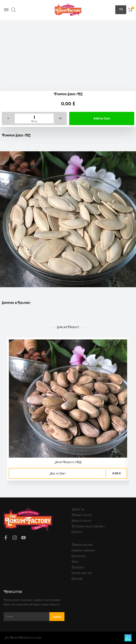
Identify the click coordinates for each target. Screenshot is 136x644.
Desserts (78, 568)
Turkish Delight (82, 545)
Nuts (75, 562)
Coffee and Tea (82, 573)
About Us (78, 510)
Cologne (77, 579)
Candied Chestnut (83, 551)
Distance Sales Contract (88, 526)
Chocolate (79, 556)
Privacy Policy (82, 515)
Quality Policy (81, 521)
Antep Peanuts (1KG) (68, 462)
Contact (77, 532)
